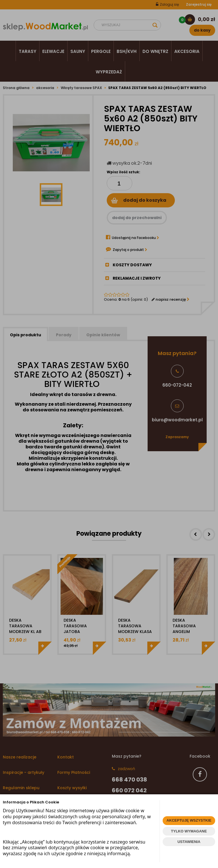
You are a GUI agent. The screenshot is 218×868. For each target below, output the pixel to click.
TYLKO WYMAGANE (189, 831)
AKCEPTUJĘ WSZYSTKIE (189, 820)
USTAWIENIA (189, 842)
